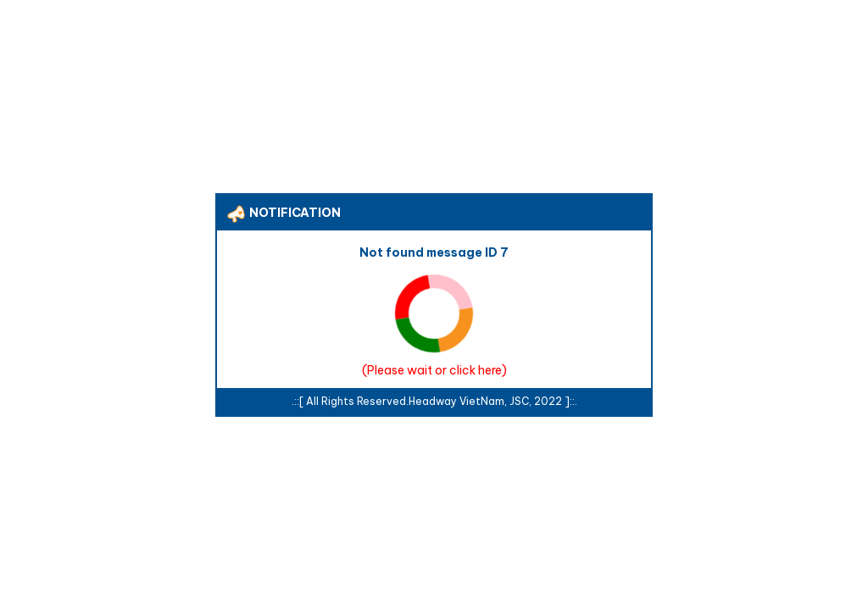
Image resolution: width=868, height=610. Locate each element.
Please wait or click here (434, 370)
